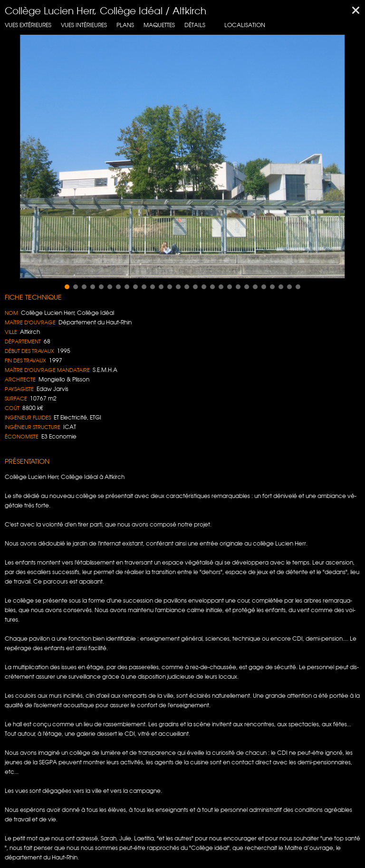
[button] (67, 287)
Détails (195, 25)
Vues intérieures (84, 25)
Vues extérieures (28, 25)
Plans (125, 25)
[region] (182, 156)
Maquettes (159, 25)
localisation (245, 25)
